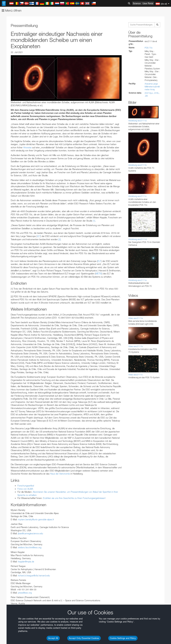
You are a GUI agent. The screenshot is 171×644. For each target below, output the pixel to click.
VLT (39, 236)
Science (137, 3)
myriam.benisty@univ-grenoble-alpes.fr (36, 519)
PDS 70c (149, 48)
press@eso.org (25, 593)
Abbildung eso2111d (137, 239)
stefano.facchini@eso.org (30, 547)
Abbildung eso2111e (137, 280)
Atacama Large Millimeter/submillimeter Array (152, 87)
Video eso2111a (135, 318)
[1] (94, 221)
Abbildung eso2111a (137, 121)
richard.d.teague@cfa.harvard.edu (34, 575)
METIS (99, 274)
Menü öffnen (12, 11)
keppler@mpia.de (26, 562)
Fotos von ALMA (25, 489)
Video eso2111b (136, 346)
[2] (60, 239)
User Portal (148, 3)
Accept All (53, 638)
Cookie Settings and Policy (123, 638)
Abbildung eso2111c (137, 196)
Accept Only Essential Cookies (84, 638)
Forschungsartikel (26, 486)
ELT (99, 261)
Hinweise (27, 147)
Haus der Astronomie (60, 474)
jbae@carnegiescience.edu (30, 533)
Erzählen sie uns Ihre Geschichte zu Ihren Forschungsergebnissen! (74, 498)
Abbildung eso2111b (137, 165)
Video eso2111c (135, 375)
